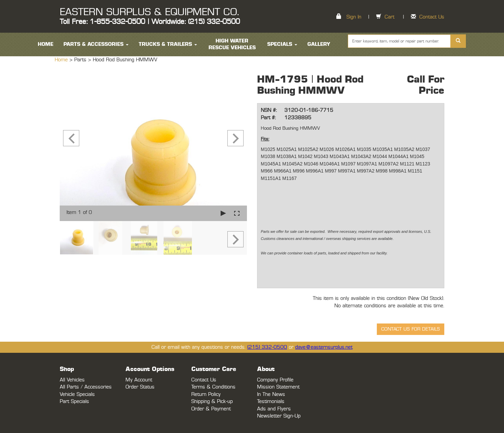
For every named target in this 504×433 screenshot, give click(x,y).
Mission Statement (278, 387)
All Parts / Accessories (86, 387)
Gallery (319, 44)
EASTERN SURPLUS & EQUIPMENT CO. (149, 12)
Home (62, 60)
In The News (271, 394)
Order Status (140, 387)
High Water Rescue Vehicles (232, 44)
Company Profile (275, 380)
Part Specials (74, 401)
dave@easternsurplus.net (324, 347)
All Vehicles (72, 380)
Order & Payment (211, 409)
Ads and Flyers (274, 409)
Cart (389, 17)
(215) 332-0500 (267, 347)
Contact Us (432, 17)
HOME (46, 44)
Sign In (354, 17)
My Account (139, 380)
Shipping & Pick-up (212, 401)
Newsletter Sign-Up (279, 416)
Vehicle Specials (77, 394)
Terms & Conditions (213, 387)
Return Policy (206, 394)
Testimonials (271, 401)
